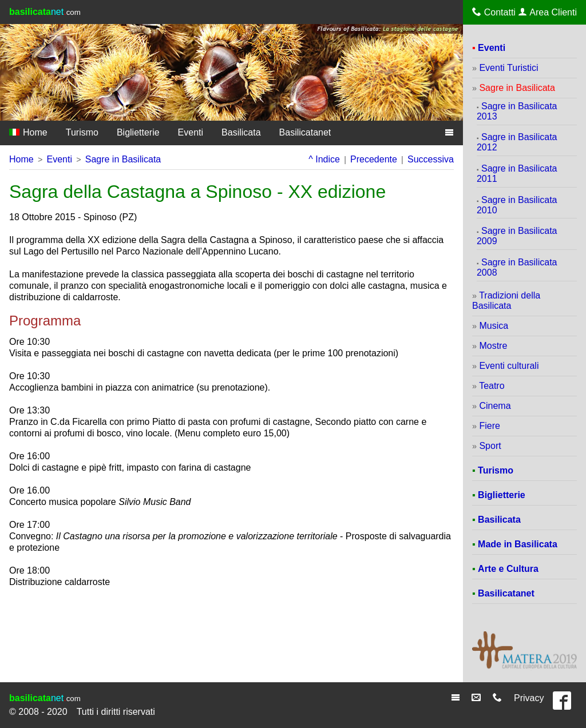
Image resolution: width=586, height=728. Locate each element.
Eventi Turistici (508, 68)
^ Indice (324, 159)
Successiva (431, 159)
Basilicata (241, 132)
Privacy (529, 698)
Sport (490, 446)
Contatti (494, 12)
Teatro (492, 386)
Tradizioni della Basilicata (506, 301)
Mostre (493, 346)
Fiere (489, 426)
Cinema (495, 406)
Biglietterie (138, 132)
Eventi (191, 132)
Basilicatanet (305, 132)
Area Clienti (548, 12)
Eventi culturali (509, 366)
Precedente (374, 159)
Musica (494, 326)
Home (28, 132)
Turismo (82, 132)
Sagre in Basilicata (123, 159)
